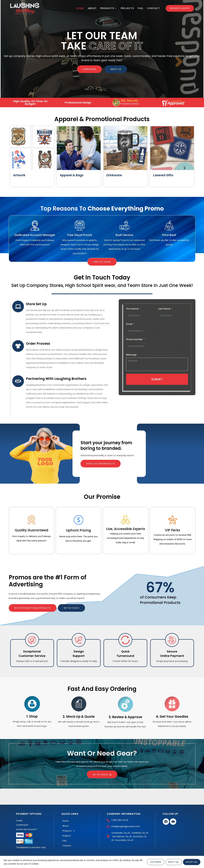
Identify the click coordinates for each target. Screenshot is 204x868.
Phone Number (134, 339)
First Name (132, 309)
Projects (127, 8)
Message (131, 355)
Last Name (164, 309)
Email (129, 324)
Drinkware (114, 175)
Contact (153, 8)
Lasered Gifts (163, 175)
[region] (102, 862)
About (92, 8)
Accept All (192, 862)
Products (69, 831)
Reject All (174, 862)
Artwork (19, 175)
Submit (157, 379)
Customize (156, 862)
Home (80, 8)
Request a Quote (180, 8)
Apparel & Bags (72, 175)
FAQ (140, 8)
